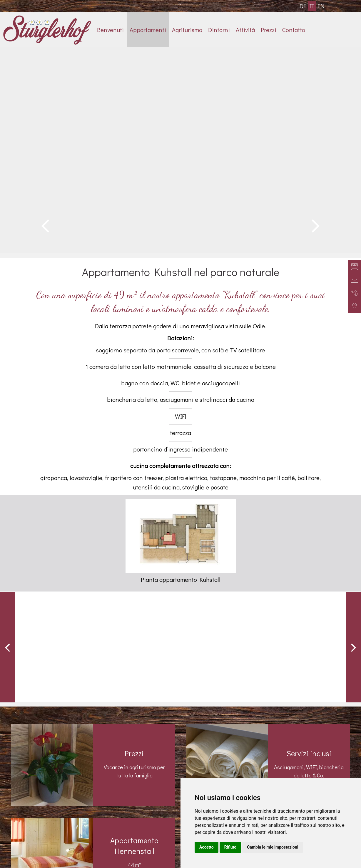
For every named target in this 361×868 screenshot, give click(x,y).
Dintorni (219, 30)
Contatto (294, 30)
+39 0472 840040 (83, 809)
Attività (245, 30)
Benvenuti (110, 30)
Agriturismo (187, 30)
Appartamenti (148, 30)
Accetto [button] (207, 847)
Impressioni (278, 752)
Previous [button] (7, 415)
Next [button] (354, 415)
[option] (180, 48)
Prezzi (269, 30)
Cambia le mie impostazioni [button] (273, 847)
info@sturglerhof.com (83, 821)
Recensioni (278, 777)
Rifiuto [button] (230, 847)
